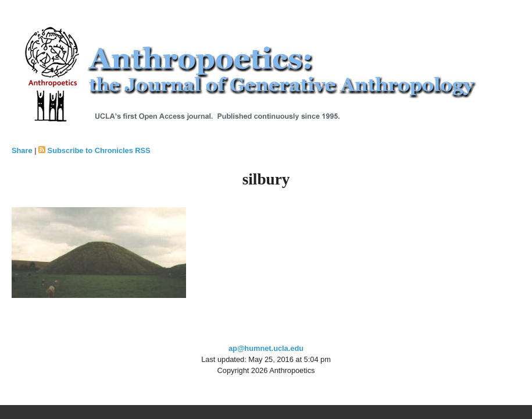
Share (22, 150)
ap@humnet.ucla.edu (266, 348)
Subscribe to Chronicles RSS (99, 150)
